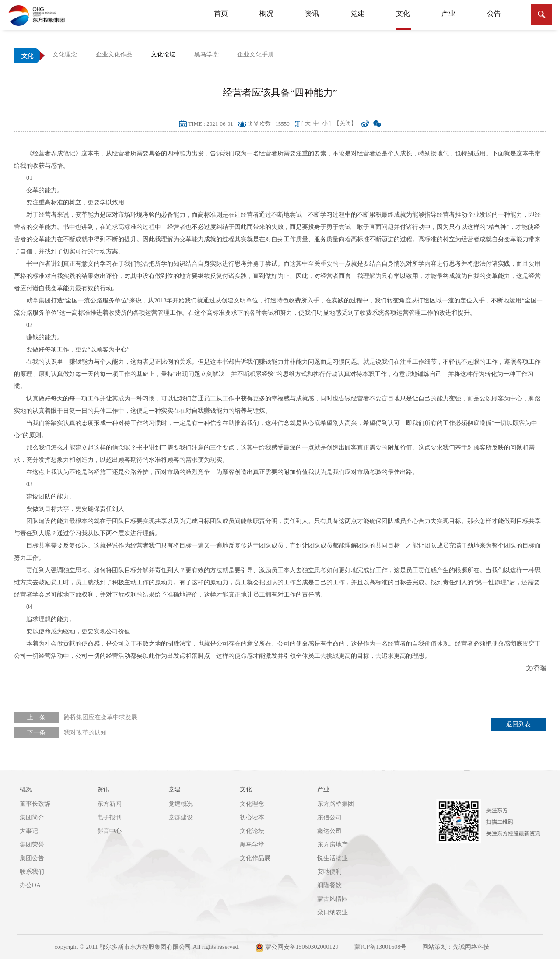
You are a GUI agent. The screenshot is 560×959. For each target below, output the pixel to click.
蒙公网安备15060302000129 (297, 948)
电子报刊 (109, 817)
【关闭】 (345, 123)
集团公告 (32, 858)
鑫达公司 (329, 831)
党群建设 (181, 817)
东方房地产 (332, 845)
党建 (357, 13)
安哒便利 (329, 872)
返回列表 (518, 724)
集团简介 (32, 817)
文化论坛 (252, 831)
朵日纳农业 (332, 912)
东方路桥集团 (336, 804)
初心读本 (252, 817)
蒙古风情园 (332, 899)
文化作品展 (255, 858)
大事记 (29, 831)
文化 (403, 20)
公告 (494, 13)
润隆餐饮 (329, 885)
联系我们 (32, 872)
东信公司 (329, 817)
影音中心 (109, 831)
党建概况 (181, 804)
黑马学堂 (252, 845)
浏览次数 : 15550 (269, 124)
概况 (266, 13)
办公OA (30, 885)
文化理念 (252, 804)
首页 (221, 13)
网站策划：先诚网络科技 (456, 947)
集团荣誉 (32, 845)
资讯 (312, 13)
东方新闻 (109, 804)
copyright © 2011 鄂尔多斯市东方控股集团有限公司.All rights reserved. (147, 947)
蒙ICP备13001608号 (381, 947)
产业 (448, 13)
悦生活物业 (332, 858)
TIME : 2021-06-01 (211, 124)
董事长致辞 (35, 804)
